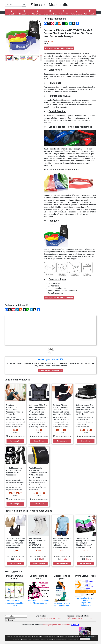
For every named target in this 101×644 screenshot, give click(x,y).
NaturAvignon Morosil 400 (50, 359)
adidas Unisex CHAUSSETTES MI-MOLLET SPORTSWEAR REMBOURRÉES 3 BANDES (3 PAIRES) (38, 544)
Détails (18, 559)
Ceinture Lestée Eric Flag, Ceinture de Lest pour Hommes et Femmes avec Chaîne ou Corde (85, 410)
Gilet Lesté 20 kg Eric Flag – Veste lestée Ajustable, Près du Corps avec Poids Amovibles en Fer (38, 410)
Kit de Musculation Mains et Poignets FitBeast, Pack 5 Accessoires (14, 471)
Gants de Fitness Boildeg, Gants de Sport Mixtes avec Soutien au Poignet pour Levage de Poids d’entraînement (62, 411)
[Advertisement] (50, 330)
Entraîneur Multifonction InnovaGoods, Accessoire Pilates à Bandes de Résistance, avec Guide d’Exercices (14, 412)
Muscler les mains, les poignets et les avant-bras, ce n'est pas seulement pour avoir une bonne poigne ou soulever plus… (15, 485)
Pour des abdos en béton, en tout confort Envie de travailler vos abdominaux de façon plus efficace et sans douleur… (38, 485)
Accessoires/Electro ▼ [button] (51, 13)
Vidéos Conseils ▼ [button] (90, 13)
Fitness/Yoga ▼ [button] (37, 13)
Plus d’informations (73, 639)
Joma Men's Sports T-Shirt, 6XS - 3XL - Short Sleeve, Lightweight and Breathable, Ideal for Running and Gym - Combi (62, 545)
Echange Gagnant (50, 625)
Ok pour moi (85, 639)
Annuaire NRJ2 (64, 625)
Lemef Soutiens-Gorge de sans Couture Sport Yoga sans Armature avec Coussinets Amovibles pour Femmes (15, 544)
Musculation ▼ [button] (24, 13)
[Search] (13, 5)
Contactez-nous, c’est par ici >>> (48, 618)
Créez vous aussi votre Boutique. (80, 618)
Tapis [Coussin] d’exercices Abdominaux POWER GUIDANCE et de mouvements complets (38, 474)
